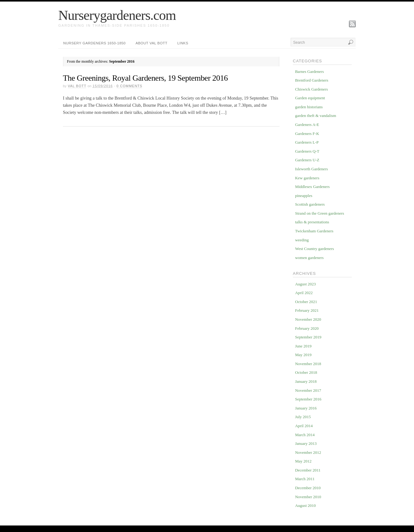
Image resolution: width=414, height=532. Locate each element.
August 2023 (305, 284)
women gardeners (309, 258)
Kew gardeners (307, 178)
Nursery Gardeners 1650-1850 (94, 43)
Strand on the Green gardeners (319, 213)
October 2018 (306, 372)
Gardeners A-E (307, 125)
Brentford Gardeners (312, 80)
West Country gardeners (314, 249)
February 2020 (307, 328)
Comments (129, 86)
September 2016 (308, 399)
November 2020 (308, 319)
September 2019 (308, 337)
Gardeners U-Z (307, 160)
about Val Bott (151, 43)
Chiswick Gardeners (311, 89)
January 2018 (306, 381)
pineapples (304, 196)
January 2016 (306, 408)
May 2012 (303, 461)
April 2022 (304, 293)
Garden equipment (310, 98)
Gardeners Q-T (307, 151)
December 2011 (308, 470)
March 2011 (305, 479)
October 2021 (306, 302)
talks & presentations (312, 222)
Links (183, 43)
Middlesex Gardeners (312, 187)
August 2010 (305, 505)
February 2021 (307, 310)
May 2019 (303, 355)
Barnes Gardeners (309, 72)
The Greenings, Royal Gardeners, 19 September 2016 (145, 78)
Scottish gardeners (310, 204)
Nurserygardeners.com (117, 15)
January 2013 (306, 443)
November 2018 (308, 364)
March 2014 (305, 435)
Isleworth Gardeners (311, 169)
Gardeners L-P (307, 142)
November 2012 (308, 452)
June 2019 (303, 346)
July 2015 (303, 417)
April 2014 (304, 426)
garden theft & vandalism (316, 116)
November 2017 (308, 390)
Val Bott (77, 86)
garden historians (309, 107)
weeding (302, 240)
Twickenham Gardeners (314, 231)
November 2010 (308, 497)
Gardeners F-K (307, 134)
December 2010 (308, 488)
